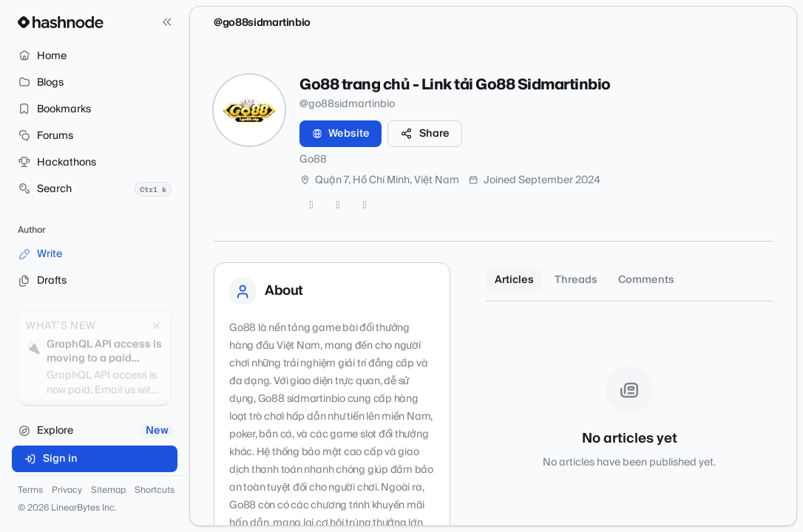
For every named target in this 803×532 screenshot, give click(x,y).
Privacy (67, 491)
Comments (646, 280)
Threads (576, 280)
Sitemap (108, 491)
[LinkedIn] (365, 205)
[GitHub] (338, 205)
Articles (514, 280)
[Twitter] (311, 205)
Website (340, 134)
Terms (30, 491)
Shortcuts (155, 491)
